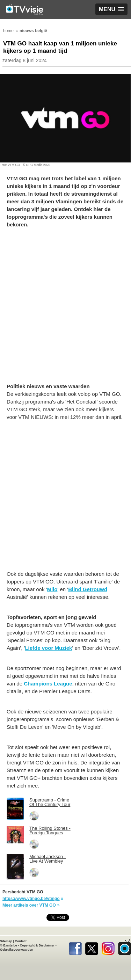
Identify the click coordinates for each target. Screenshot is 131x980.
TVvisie (125, 947)
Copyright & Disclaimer (37, 945)
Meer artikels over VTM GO (29, 905)
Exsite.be (10, 945)
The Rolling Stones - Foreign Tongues (50, 830)
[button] (111, 9)
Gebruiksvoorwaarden (17, 950)
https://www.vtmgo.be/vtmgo (31, 899)
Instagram (108, 947)
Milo (52, 589)
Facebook (75, 947)
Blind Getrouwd (88, 589)
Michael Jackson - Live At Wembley (48, 859)
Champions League (48, 684)
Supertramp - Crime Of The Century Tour (50, 802)
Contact (21, 941)
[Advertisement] (65, 309)
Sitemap (6, 941)
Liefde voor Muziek (48, 648)
